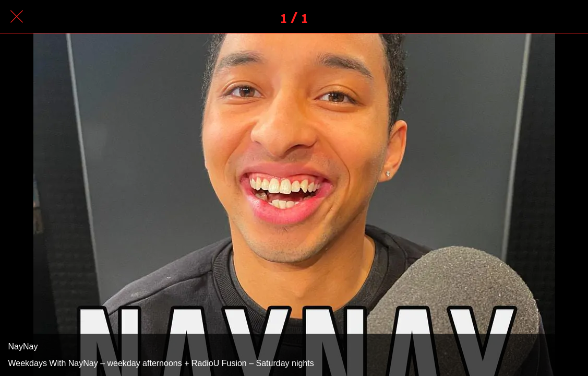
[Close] (17, 17)
